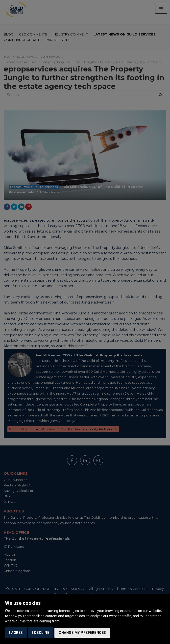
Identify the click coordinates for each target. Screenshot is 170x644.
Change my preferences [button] (82, 633)
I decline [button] (41, 633)
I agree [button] (16, 633)
